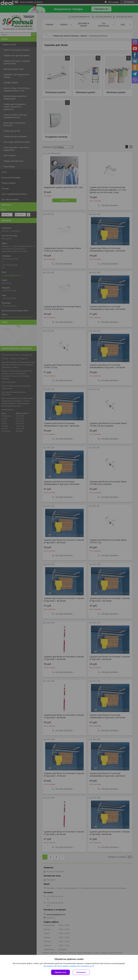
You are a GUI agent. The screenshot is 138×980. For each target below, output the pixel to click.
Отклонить (81, 972)
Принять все (60, 972)
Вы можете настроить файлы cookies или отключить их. (68, 966)
